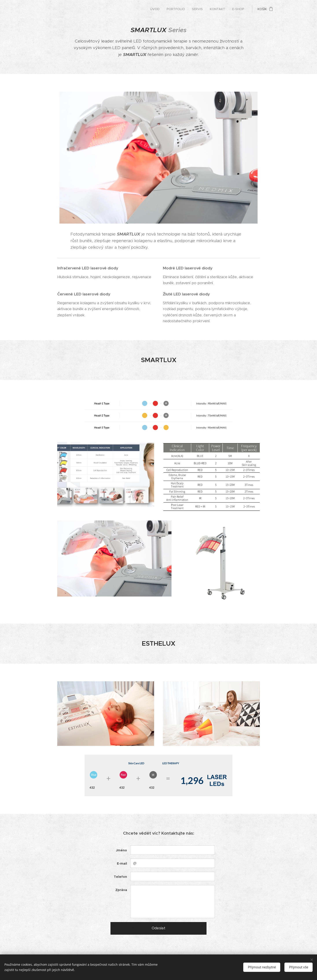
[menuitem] (156, 9)
